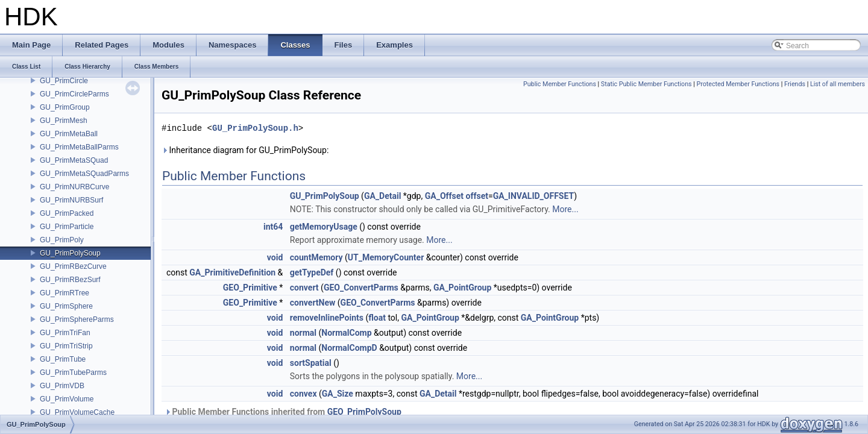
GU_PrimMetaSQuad (74, 160)
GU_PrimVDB (62, 386)
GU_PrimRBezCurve (73, 266)
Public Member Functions (560, 84)
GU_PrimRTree (64, 293)
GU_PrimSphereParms (77, 319)
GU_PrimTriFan (65, 333)
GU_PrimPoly (62, 240)
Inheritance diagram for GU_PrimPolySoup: (245, 150)
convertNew (313, 303)
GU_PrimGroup (65, 107)
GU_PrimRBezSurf (70, 280)
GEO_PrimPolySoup (364, 412)
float (377, 318)
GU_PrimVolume (67, 399)
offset (477, 196)
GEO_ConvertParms (361, 288)
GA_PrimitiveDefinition (232, 272)
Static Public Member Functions (646, 84)
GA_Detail (382, 196)
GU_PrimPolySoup (70, 253)
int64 (273, 227)
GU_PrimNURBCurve (74, 187)
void (275, 257)
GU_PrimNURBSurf (71, 200)
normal (303, 333)
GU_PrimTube (63, 359)
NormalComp (346, 333)
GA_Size (338, 394)
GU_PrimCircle (64, 81)
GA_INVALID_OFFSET (534, 196)
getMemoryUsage (324, 227)
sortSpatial (311, 363)
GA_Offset (444, 196)
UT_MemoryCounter (386, 257)
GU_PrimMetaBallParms (79, 147)
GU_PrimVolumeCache (77, 412)
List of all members (838, 84)
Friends (795, 84)
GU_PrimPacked (67, 213)
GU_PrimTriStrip (66, 346)
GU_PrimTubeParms (73, 373)
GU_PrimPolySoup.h (255, 128)
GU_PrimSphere (66, 306)
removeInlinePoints (327, 318)
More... (565, 209)
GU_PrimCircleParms (74, 94)
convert (304, 288)
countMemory (316, 257)
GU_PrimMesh (64, 121)
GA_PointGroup (462, 288)
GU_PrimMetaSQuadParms (84, 174)
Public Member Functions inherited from (283, 412)
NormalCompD (349, 348)
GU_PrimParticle (67, 227)
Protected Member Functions (738, 84)
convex (303, 394)
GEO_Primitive (250, 288)
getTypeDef (312, 272)
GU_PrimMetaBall (69, 134)
